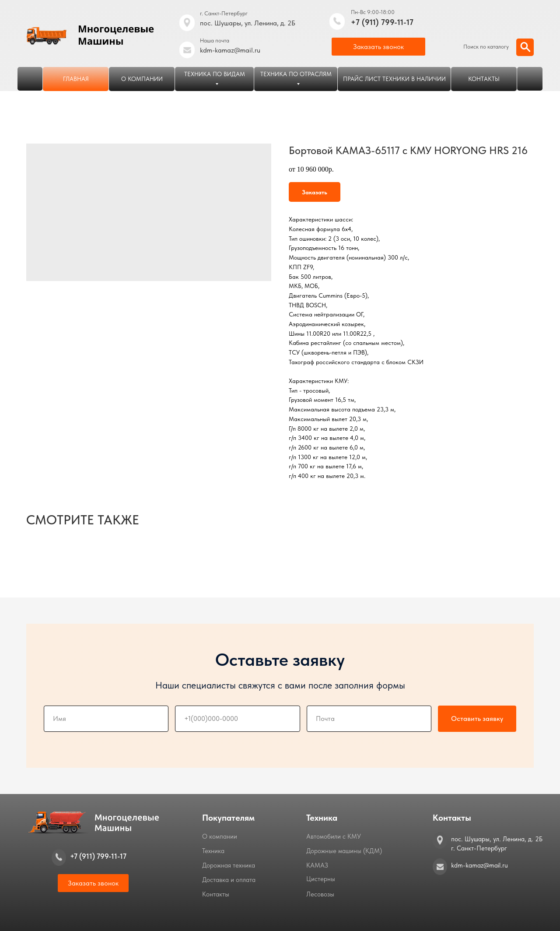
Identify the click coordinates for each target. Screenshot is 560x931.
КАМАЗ (317, 865)
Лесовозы (320, 894)
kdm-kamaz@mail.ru (230, 50)
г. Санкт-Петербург (224, 13)
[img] (337, 21)
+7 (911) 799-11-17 (382, 22)
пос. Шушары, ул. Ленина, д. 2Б (248, 23)
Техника (213, 851)
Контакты (216, 894)
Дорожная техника (229, 865)
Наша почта (215, 40)
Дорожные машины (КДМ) (344, 851)
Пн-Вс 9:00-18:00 (373, 12)
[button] (378, 47)
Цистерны (321, 879)
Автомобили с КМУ (334, 836)
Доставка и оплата (229, 880)
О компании (220, 836)
